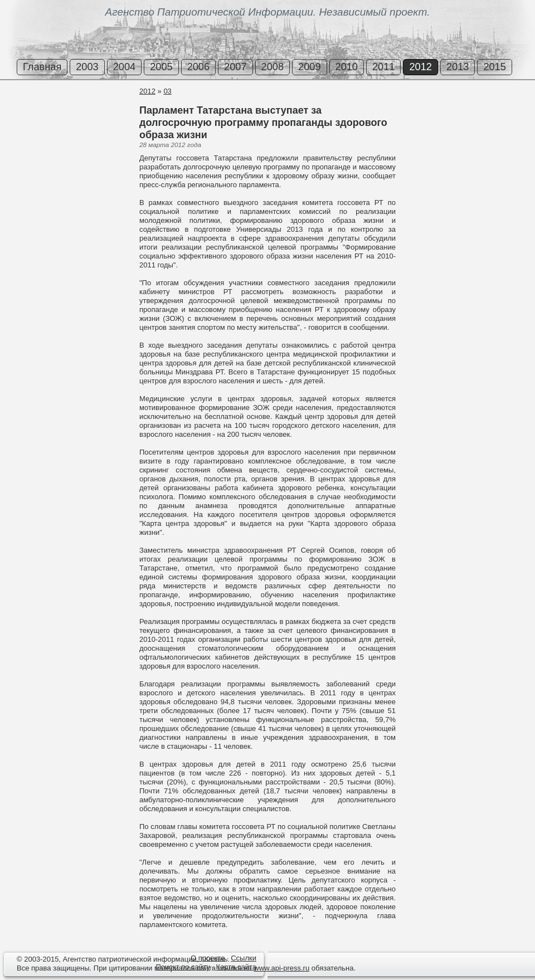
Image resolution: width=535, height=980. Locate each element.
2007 (235, 67)
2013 (458, 67)
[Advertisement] (67, 128)
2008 (273, 67)
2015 (494, 67)
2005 (161, 67)
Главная (42, 67)
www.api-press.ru (281, 968)
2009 (309, 67)
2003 (87, 67)
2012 (420, 67)
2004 (124, 67)
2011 (383, 67)
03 (167, 91)
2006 (198, 67)
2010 (347, 67)
